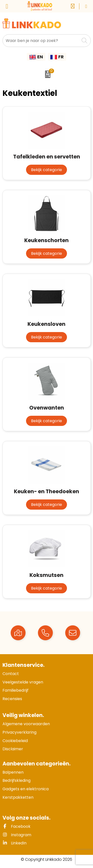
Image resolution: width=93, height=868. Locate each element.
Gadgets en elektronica (26, 789)
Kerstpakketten (18, 797)
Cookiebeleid (15, 741)
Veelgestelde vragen (23, 682)
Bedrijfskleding (16, 780)
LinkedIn (15, 843)
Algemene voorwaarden (26, 724)
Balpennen (13, 772)
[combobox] (41, 41)
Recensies (12, 699)
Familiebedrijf (15, 690)
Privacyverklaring (19, 732)
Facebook (16, 826)
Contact (11, 674)
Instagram (17, 835)
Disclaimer (13, 749)
